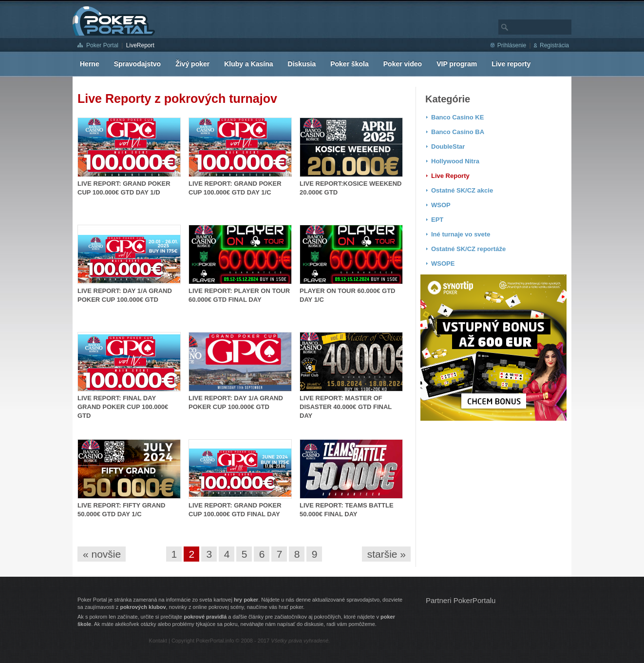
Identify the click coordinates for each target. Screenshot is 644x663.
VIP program (457, 64)
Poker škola (350, 64)
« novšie (102, 554)
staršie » (387, 554)
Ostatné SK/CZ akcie (462, 190)
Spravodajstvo (137, 64)
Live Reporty (450, 176)
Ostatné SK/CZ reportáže (468, 249)
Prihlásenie (512, 45)
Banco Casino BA (458, 132)
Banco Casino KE (457, 117)
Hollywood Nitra (455, 161)
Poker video (403, 64)
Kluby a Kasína (248, 64)
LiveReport (140, 45)
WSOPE (443, 263)
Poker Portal (102, 45)
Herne (90, 64)
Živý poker (192, 64)
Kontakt (158, 641)
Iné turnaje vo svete (461, 234)
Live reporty (511, 64)
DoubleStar (448, 146)
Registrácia (554, 45)
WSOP (441, 205)
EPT (437, 220)
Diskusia (302, 64)
